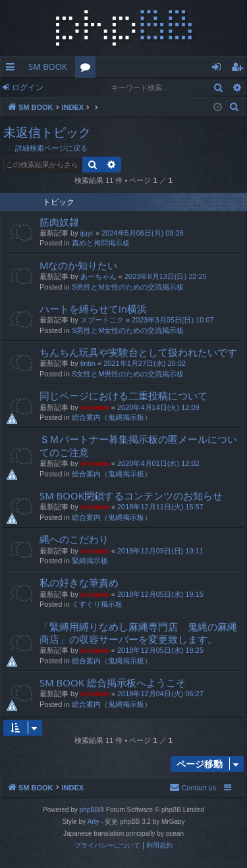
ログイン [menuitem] (220, 69)
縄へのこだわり (74, 539)
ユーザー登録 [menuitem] (240, 69)
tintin (88, 363)
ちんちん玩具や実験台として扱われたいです (138, 352)
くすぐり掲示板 (97, 604)
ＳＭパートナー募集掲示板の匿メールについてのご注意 (138, 445)
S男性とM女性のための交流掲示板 (128, 287)
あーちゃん (98, 276)
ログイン (28, 87)
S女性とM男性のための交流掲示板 (128, 374)
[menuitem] (234, 107)
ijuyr (87, 233)
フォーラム (88, 69)
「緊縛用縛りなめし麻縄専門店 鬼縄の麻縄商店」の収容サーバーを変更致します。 (138, 633)
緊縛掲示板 (90, 561)
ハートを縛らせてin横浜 (93, 309)
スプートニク (102, 320)
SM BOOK (48, 66)
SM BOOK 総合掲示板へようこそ (113, 682)
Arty (94, 822)
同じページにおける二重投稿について (123, 396)
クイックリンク (13, 69)
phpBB (90, 810)
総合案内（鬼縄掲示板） (112, 417)
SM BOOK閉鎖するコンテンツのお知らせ (131, 496)
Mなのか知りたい (79, 265)
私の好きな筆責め (79, 582)
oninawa (95, 407)
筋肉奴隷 (59, 222)
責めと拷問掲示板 (101, 243)
